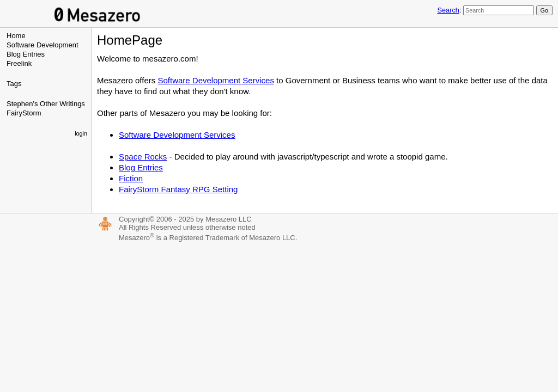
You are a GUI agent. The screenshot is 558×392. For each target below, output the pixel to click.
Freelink (19, 63)
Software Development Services (216, 80)
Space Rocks (143, 157)
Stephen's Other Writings (46, 104)
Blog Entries (26, 54)
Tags (14, 84)
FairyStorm (24, 113)
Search (448, 10)
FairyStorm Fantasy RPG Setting (178, 189)
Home (16, 36)
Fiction (131, 178)
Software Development (43, 45)
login (81, 133)
